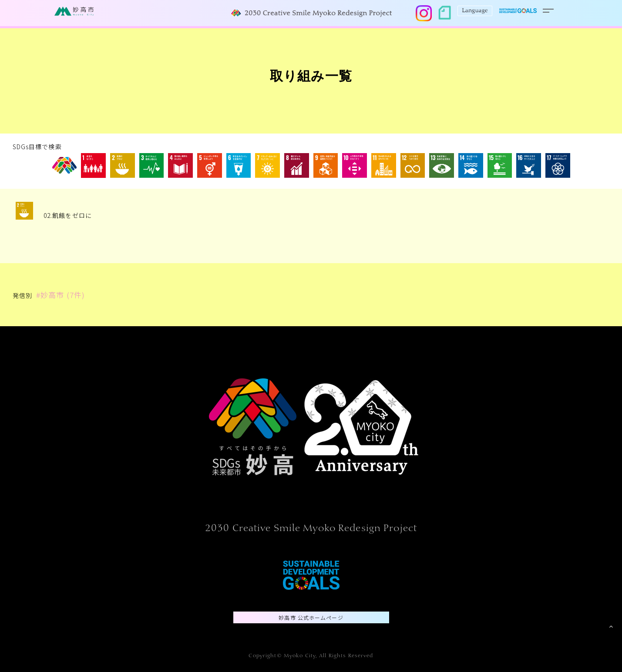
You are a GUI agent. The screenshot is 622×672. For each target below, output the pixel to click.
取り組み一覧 (311, 78)
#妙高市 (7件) (61, 295)
